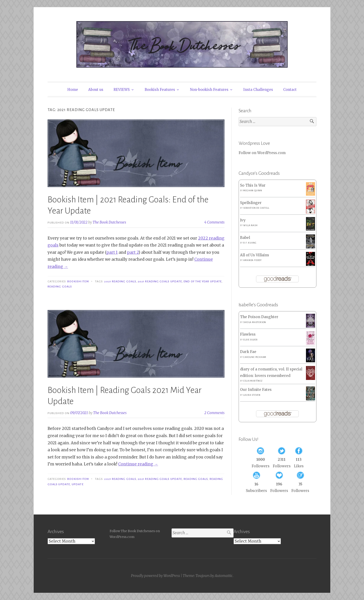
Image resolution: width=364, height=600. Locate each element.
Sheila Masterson (255, 322)
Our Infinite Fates (256, 390)
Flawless (248, 334)
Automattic (224, 576)
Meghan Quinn (253, 191)
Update (78, 484)
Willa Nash (250, 225)
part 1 (112, 252)
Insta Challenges (258, 90)
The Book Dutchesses (109, 222)
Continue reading (138, 464)
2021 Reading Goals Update (160, 281)
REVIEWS (122, 90)
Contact (290, 90)
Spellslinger (251, 203)
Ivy (243, 220)
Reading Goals (60, 287)
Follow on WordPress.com (262, 153)
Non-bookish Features (209, 90)
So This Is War (253, 185)
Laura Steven (252, 395)
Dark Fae (248, 352)
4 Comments (214, 222)
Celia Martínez (253, 381)
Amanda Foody (252, 260)
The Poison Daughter (259, 317)
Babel (245, 238)
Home (73, 90)
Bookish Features (160, 90)
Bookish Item (78, 281)
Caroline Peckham (255, 357)
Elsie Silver (250, 340)
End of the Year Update (203, 281)
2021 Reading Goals (120, 281)
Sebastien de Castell (256, 208)
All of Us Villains (255, 255)
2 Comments (214, 413)
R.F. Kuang (250, 243)
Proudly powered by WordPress (155, 576)
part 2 (133, 252)
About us (96, 90)
